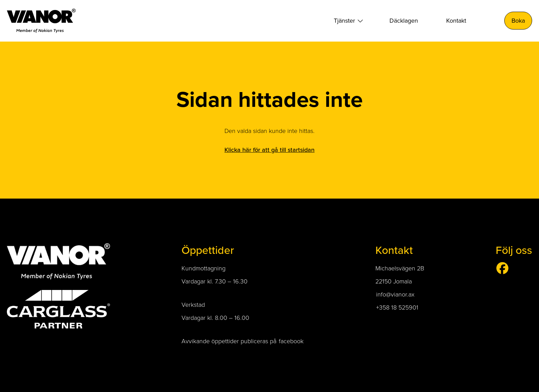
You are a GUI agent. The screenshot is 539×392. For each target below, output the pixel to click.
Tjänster (344, 21)
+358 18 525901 (398, 307)
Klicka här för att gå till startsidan (269, 150)
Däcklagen (404, 21)
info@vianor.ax (395, 294)
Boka (518, 21)
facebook (291, 341)
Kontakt (456, 21)
